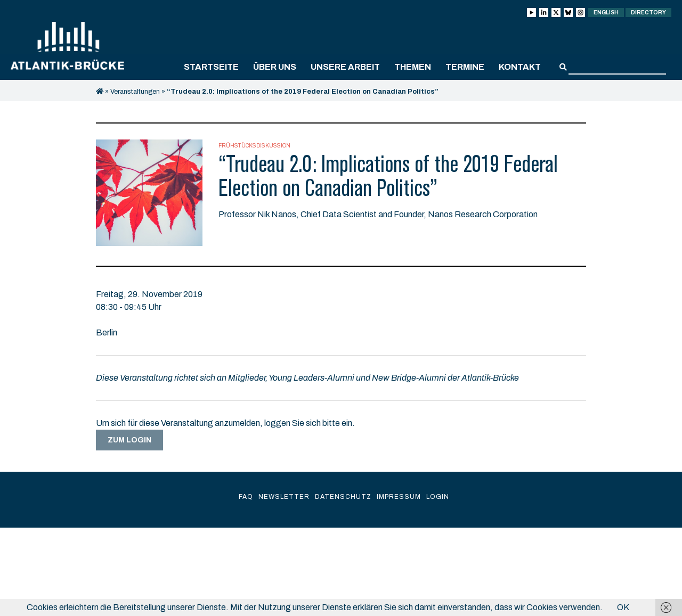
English (606, 13)
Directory (648, 13)
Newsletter (284, 497)
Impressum (399, 497)
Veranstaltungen (135, 92)
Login (438, 497)
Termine (465, 67)
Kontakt (520, 67)
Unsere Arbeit (345, 67)
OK (623, 607)
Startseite (211, 67)
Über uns (275, 67)
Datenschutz (343, 497)
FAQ (246, 497)
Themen (413, 67)
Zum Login (129, 440)
